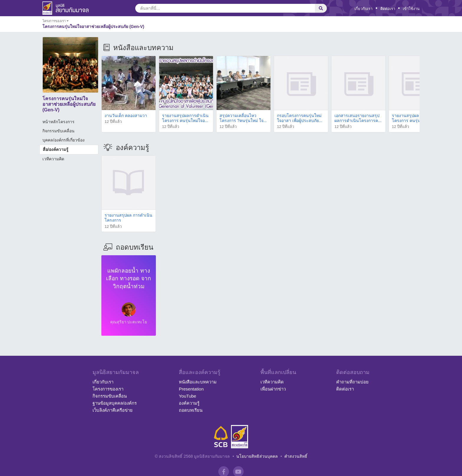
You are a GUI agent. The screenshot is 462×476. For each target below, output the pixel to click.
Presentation (191, 389)
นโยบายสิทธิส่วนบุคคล (257, 456)
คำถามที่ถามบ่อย (352, 382)
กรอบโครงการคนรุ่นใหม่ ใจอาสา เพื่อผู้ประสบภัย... (300, 118)
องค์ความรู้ (189, 403)
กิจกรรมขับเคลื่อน (58, 131)
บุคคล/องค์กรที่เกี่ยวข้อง (63, 140)
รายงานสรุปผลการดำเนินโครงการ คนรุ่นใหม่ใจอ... (185, 118)
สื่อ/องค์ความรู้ (56, 149)
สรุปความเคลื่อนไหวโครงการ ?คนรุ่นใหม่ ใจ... (243, 118)
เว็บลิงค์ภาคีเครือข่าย (113, 410)
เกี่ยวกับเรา (363, 9)
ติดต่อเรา (388, 9)
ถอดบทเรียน (191, 410)
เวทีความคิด (53, 159)
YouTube (188, 396)
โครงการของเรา (108, 389)
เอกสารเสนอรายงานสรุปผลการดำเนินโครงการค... (358, 118)
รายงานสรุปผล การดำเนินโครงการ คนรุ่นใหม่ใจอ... (416, 118)
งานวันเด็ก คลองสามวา (126, 116)
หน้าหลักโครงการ (58, 122)
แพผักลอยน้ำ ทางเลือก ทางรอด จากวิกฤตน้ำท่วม (129, 279)
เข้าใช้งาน (411, 9)
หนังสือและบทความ (198, 382)
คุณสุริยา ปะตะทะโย (129, 322)
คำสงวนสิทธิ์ (296, 456)
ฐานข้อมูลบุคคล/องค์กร (115, 403)
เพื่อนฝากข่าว (273, 389)
